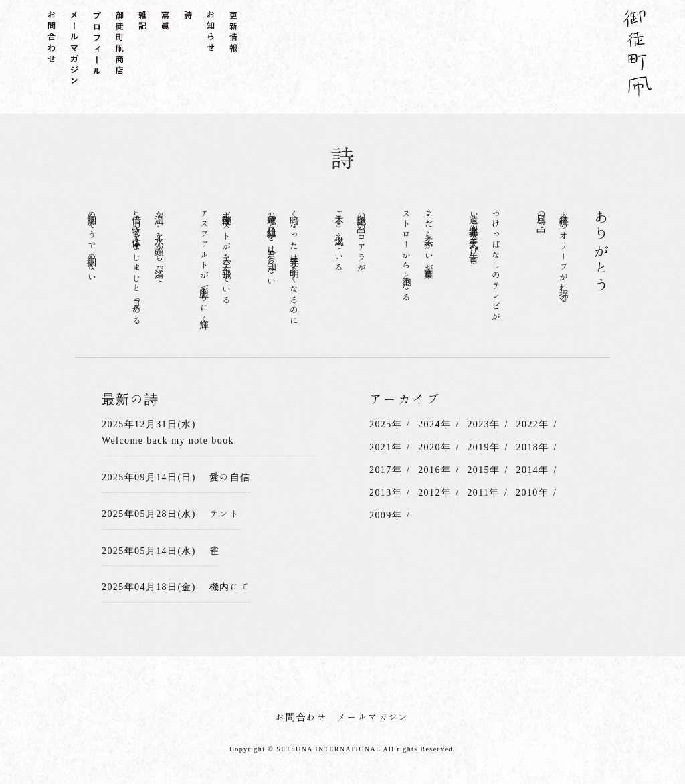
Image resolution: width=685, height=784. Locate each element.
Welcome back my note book (168, 440)
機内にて (230, 587)
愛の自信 (230, 477)
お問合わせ (301, 717)
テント (225, 514)
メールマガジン (373, 717)
